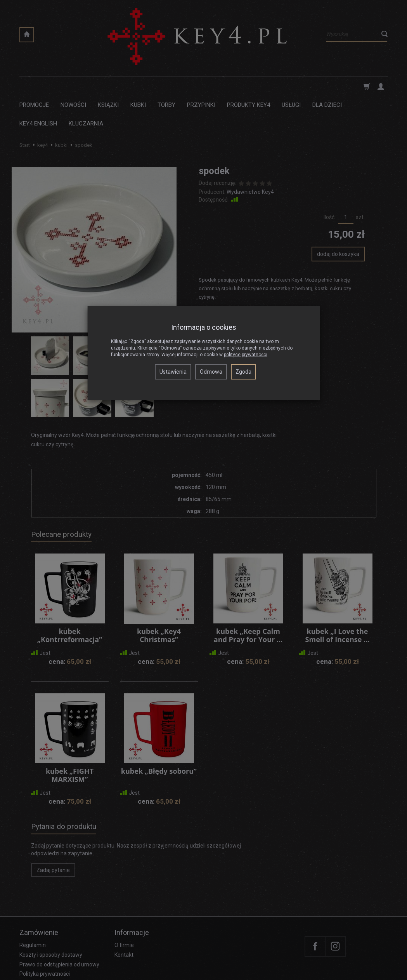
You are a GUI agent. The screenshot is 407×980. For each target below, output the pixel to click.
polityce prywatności (246, 355)
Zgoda (243, 372)
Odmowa (211, 372)
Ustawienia (173, 372)
